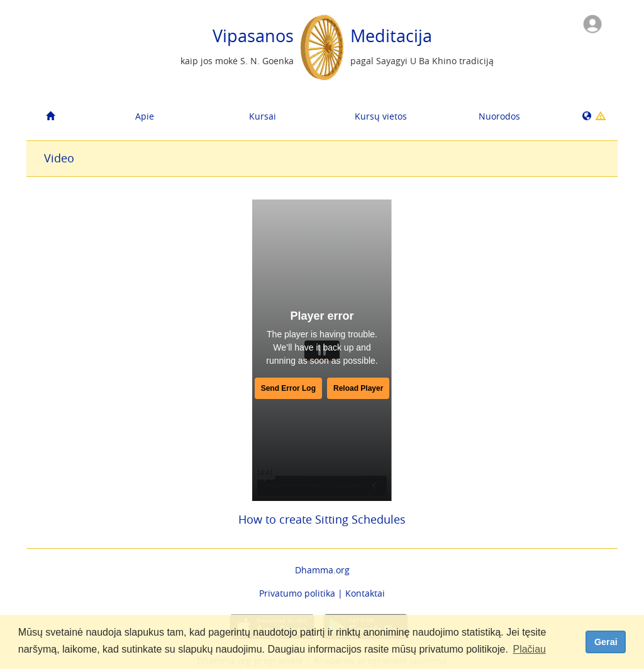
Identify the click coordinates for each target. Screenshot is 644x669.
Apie (145, 116)
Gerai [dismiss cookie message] (606, 642)
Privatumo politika (297, 593)
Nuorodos (499, 116)
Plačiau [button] (529, 649)
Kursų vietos (381, 116)
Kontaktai (365, 593)
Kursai (263, 116)
